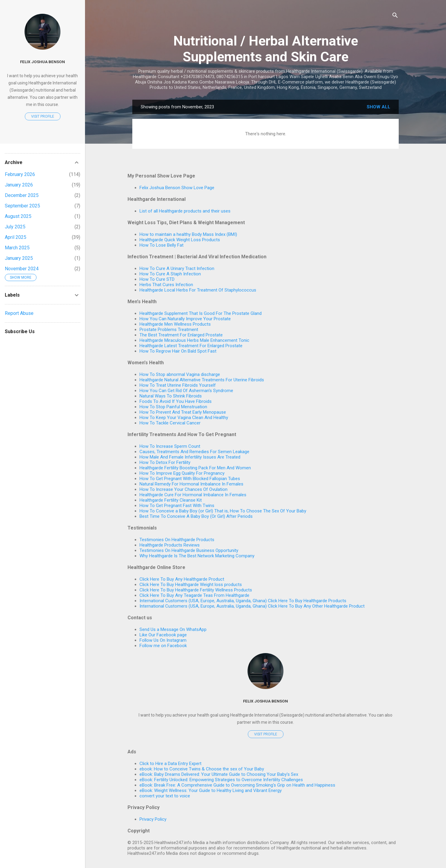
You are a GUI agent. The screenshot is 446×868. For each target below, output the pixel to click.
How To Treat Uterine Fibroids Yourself (178, 385)
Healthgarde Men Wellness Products (175, 324)
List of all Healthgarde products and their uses (185, 211)
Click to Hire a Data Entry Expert (170, 764)
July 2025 (15, 227)
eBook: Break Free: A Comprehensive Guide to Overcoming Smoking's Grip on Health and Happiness (237, 785)
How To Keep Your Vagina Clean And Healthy (184, 418)
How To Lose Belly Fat (161, 245)
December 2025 (22, 195)
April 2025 (16, 237)
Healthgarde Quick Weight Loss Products (180, 240)
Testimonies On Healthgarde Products (177, 540)
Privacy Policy (153, 819)
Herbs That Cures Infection (166, 285)
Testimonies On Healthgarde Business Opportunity (189, 550)
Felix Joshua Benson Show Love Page (177, 188)
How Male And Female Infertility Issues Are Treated (190, 457)
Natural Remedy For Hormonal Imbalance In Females (191, 484)
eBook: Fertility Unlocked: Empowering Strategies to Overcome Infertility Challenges (221, 780)
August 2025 (18, 216)
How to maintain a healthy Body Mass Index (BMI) (188, 234)
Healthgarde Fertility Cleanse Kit (171, 500)
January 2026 (19, 185)
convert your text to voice (165, 796)
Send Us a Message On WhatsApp (173, 629)
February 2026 (20, 174)
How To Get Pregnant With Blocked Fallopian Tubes (190, 479)
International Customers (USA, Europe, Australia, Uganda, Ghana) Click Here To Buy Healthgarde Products (243, 601)
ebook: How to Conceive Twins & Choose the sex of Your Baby (202, 769)
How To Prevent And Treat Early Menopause (183, 412)
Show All (379, 107)
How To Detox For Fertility (165, 462)
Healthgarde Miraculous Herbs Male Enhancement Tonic (194, 340)
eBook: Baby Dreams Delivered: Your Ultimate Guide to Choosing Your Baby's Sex (219, 774)
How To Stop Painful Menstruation (173, 407)
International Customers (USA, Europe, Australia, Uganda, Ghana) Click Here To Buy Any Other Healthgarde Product (252, 606)
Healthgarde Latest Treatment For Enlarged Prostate (191, 346)
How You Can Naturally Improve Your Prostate (185, 319)
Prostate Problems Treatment (169, 330)
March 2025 (17, 248)
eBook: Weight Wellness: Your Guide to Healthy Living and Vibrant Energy (211, 790)
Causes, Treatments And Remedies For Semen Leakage (194, 452)
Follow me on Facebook (163, 646)
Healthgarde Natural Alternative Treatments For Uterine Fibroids (202, 380)
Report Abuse (19, 313)
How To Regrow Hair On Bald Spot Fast (178, 351)
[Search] (395, 16)
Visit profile (266, 734)
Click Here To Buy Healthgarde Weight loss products (191, 585)
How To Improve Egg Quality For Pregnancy (182, 473)
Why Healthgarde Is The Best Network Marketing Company (197, 556)
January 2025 (19, 258)
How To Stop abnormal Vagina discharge (180, 374)
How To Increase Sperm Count (170, 446)
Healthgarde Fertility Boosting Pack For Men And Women (195, 468)
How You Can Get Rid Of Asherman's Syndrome (186, 391)
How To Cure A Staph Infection (170, 274)
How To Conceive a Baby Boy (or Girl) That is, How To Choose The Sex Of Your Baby (223, 511)
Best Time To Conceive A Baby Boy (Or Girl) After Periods (196, 516)
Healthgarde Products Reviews (170, 545)
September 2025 (22, 206)
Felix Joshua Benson (266, 701)
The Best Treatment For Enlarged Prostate (181, 335)
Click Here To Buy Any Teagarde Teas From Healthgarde (194, 595)
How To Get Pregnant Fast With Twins (177, 506)
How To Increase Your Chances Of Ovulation (183, 489)
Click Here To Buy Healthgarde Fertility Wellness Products (196, 590)
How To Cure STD (157, 279)
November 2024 (22, 269)
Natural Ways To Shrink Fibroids (171, 396)
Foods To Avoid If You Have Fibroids (176, 401)
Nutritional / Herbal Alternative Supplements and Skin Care (266, 49)
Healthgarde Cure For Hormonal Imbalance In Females (193, 495)
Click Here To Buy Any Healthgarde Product (182, 579)
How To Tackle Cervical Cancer (170, 423)
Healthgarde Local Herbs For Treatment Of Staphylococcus (198, 290)
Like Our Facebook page (163, 635)
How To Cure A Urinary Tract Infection (177, 268)
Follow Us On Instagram (163, 640)
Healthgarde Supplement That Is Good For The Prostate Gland (201, 313)
